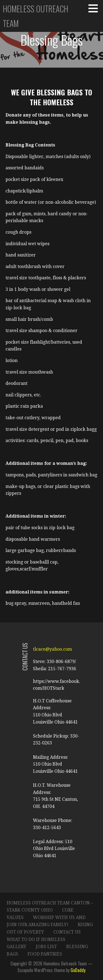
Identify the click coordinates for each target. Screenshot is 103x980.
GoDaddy (78, 970)
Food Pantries (45, 954)
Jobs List (46, 947)
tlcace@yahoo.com (52, 649)
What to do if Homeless (36, 939)
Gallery (16, 947)
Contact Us (67, 932)
